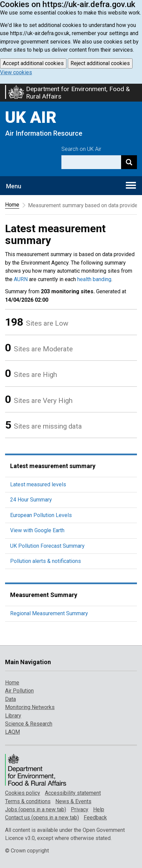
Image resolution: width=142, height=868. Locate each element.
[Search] (129, 162)
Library (13, 716)
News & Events (73, 801)
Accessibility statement (73, 793)
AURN (21, 279)
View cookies (16, 72)
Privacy (80, 809)
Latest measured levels (38, 484)
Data (10, 699)
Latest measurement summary (53, 466)
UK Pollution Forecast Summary (47, 546)
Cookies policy (23, 793)
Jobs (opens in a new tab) (36, 809)
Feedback (95, 818)
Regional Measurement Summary (49, 613)
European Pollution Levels (41, 515)
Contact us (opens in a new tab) (42, 818)
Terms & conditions (28, 801)
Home (12, 205)
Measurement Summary (44, 595)
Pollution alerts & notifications (46, 561)
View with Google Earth (37, 530)
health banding (94, 279)
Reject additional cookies (100, 63)
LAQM (12, 732)
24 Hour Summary (31, 500)
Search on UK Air (81, 149)
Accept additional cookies (33, 63)
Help (99, 809)
